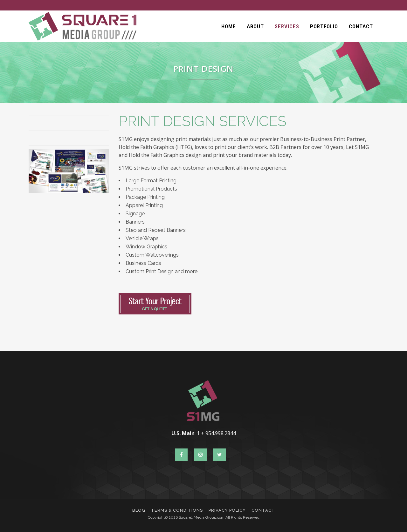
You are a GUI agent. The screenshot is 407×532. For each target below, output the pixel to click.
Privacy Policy (227, 510)
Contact (263, 510)
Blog (139, 510)
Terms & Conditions (177, 510)
